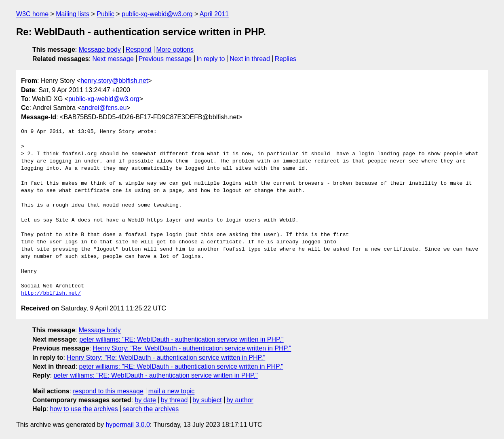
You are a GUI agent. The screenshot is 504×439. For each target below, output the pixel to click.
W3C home (32, 14)
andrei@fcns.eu (104, 108)
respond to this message (108, 391)
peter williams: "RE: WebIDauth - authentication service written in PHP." (182, 339)
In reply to (211, 59)
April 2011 (214, 14)
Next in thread (250, 59)
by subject (207, 400)
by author (240, 400)
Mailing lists (73, 14)
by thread (174, 400)
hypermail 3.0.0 (128, 425)
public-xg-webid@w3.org (157, 14)
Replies (286, 59)
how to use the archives (84, 409)
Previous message (165, 59)
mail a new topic (172, 391)
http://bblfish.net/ (51, 293)
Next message (113, 59)
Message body (100, 50)
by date (145, 400)
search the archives (151, 409)
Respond (139, 50)
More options (175, 50)
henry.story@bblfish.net (114, 81)
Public (105, 14)
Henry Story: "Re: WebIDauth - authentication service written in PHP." (192, 348)
